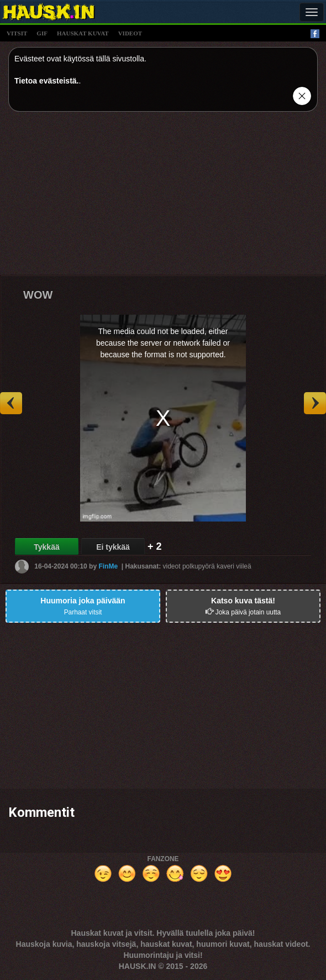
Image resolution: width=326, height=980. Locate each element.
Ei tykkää (113, 547)
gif (42, 33)
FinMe (108, 566)
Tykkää (46, 547)
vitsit (17, 33)
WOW (38, 295)
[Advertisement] (163, 197)
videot (130, 33)
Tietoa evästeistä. (46, 81)
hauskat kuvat (83, 33)
